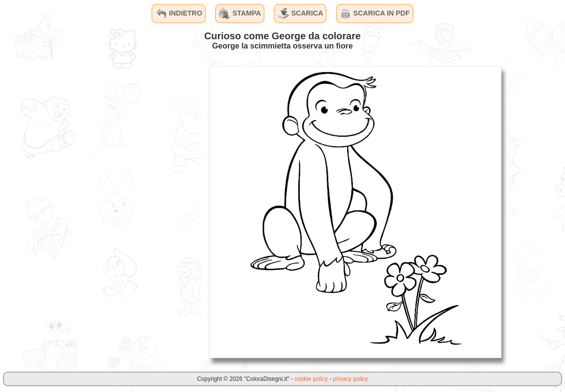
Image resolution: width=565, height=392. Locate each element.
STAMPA (240, 14)
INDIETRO (179, 14)
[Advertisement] (129, 212)
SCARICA (300, 14)
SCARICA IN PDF (375, 14)
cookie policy (311, 379)
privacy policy (350, 379)
